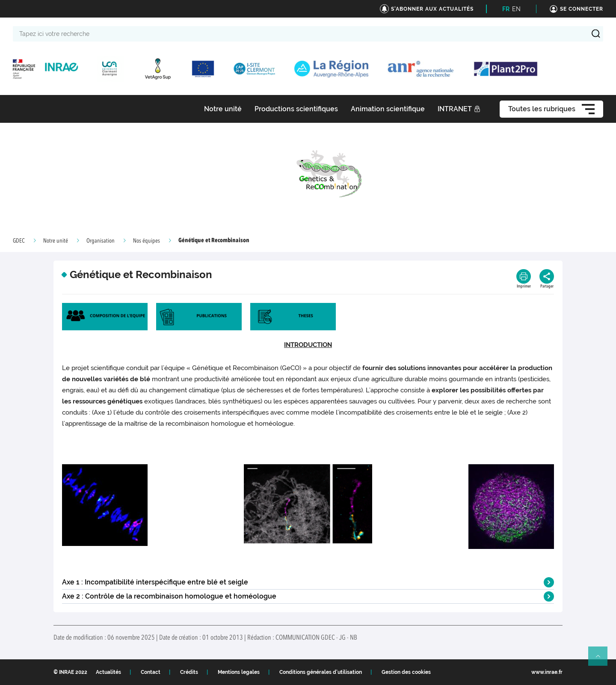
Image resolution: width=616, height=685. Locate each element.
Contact (151, 672)
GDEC (19, 241)
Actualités (108, 672)
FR (506, 9)
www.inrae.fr (547, 672)
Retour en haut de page (601, 660)
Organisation (101, 241)
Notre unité (56, 241)
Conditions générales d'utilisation (321, 672)
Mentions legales (239, 672)
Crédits (189, 672)
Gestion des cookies (406, 672)
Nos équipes (147, 241)
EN (516, 9)
